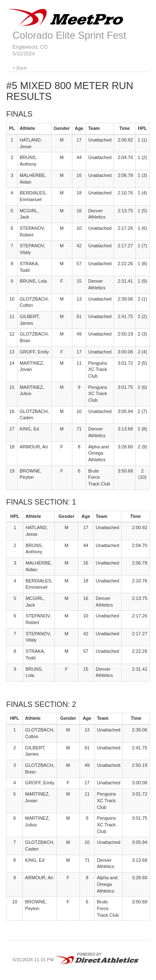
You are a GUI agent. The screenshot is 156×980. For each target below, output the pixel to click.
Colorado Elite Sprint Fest (69, 35)
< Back (20, 68)
